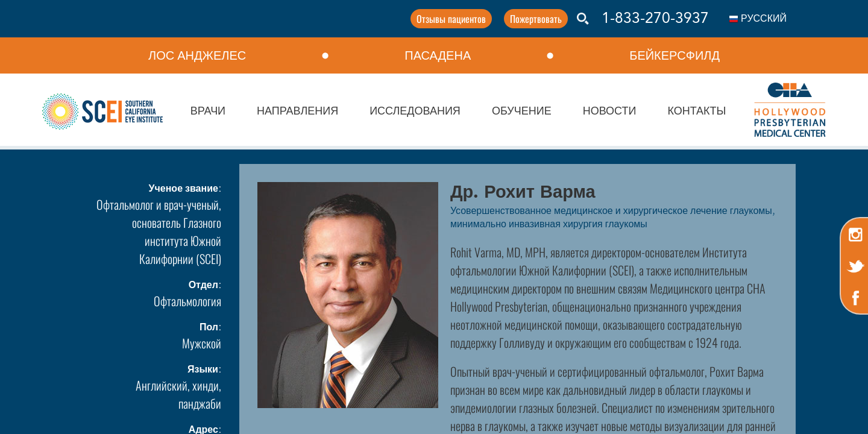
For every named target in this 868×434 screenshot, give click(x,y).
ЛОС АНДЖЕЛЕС (197, 55)
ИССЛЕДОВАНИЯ (415, 112)
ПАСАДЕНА (438, 55)
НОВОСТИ (610, 112)
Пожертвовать (534, 19)
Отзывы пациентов (449, 19)
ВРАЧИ (208, 112)
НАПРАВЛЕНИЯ (297, 112)
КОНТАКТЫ (697, 112)
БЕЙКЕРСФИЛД (675, 55)
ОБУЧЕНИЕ (522, 112)
